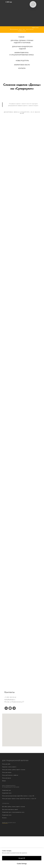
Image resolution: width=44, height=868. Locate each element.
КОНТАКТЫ (22, 68)
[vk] (6, 708)
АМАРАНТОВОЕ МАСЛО (22, 65)
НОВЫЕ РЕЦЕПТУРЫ (22, 61)
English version (35, 28)
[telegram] (14, 708)
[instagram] (10, 708)
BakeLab (5, 823)
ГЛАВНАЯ (21, 37)
